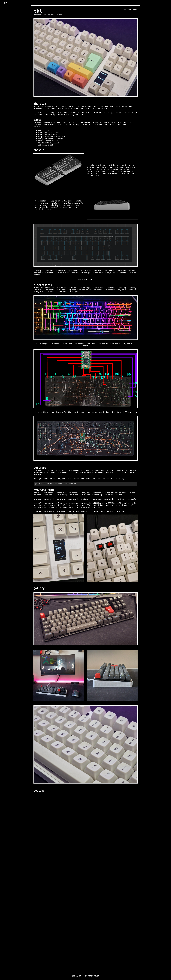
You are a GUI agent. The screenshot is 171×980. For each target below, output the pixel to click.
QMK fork (38, 474)
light (4, 3)
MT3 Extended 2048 (95, 511)
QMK (103, 470)
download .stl (86, 280)
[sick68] (38, 125)
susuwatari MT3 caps (48, 143)
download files (130, 9)
